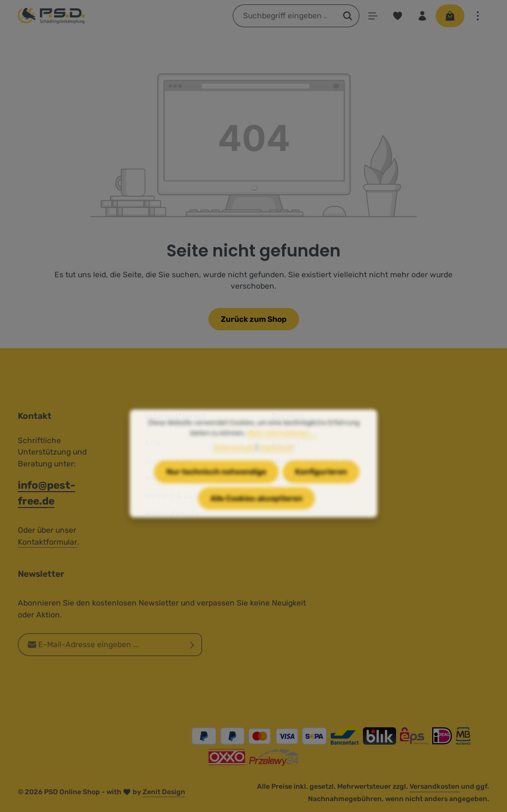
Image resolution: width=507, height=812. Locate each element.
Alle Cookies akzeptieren (256, 509)
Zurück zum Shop (254, 319)
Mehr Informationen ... (282, 444)
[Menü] (373, 16)
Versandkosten (434, 787)
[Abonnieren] (192, 645)
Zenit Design (164, 792)
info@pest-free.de (47, 493)
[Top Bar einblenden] (478, 16)
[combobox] (285, 16)
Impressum (277, 459)
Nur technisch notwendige (216, 483)
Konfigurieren (321, 483)
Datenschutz (234, 459)
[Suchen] (348, 16)
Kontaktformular (48, 542)
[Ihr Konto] (422, 16)
